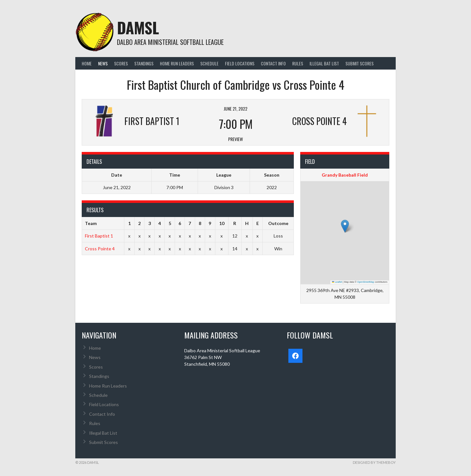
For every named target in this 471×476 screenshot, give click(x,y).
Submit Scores (359, 63)
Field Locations (240, 63)
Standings (144, 63)
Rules (298, 63)
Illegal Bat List (324, 63)
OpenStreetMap (366, 282)
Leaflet (337, 282)
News (103, 63)
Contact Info (273, 63)
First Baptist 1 (99, 236)
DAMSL (138, 27)
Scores (121, 63)
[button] (345, 226)
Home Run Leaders (177, 63)
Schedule (209, 63)
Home (87, 63)
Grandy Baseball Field (345, 175)
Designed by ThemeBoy (374, 462)
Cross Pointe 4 (100, 249)
